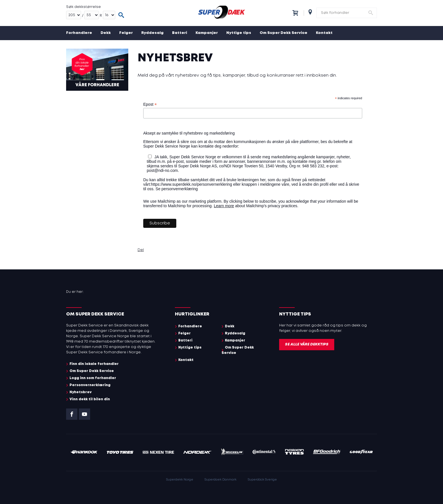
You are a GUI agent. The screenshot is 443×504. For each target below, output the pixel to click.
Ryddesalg (152, 33)
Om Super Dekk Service (284, 33)
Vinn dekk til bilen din (90, 399)
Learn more (224, 206)
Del (141, 250)
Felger (126, 33)
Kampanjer (207, 33)
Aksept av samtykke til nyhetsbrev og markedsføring (189, 133)
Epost (150, 104)
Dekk (106, 33)
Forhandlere (79, 33)
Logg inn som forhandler (93, 378)
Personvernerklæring (90, 385)
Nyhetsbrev (81, 392)
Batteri (180, 33)
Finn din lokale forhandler (94, 364)
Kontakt (324, 33)
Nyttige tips (239, 33)
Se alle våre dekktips (307, 344)
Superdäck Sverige (262, 480)
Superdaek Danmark (221, 480)
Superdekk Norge (180, 480)
